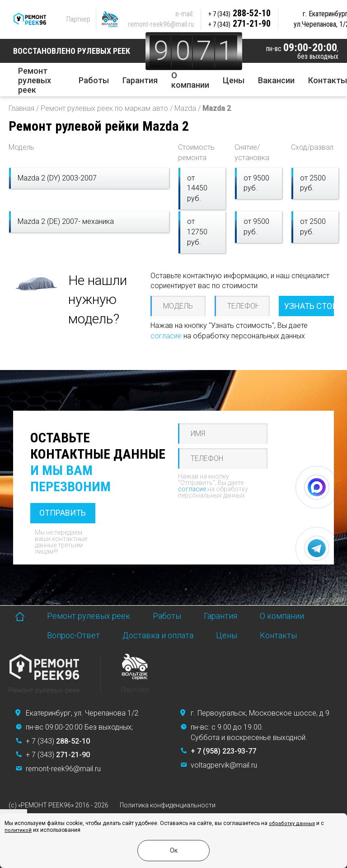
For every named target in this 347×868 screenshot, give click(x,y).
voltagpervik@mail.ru (224, 765)
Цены (234, 80)
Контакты (328, 80)
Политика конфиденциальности (168, 805)
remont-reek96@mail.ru (161, 24)
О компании (190, 80)
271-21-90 (239, 24)
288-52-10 (239, 13)
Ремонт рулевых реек (35, 80)
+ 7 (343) (58, 741)
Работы (94, 80)
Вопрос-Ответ (73, 635)
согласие (166, 336)
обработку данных (292, 823)
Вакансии (276, 80)
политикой (18, 830)
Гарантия (140, 80)
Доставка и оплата (158, 635)
